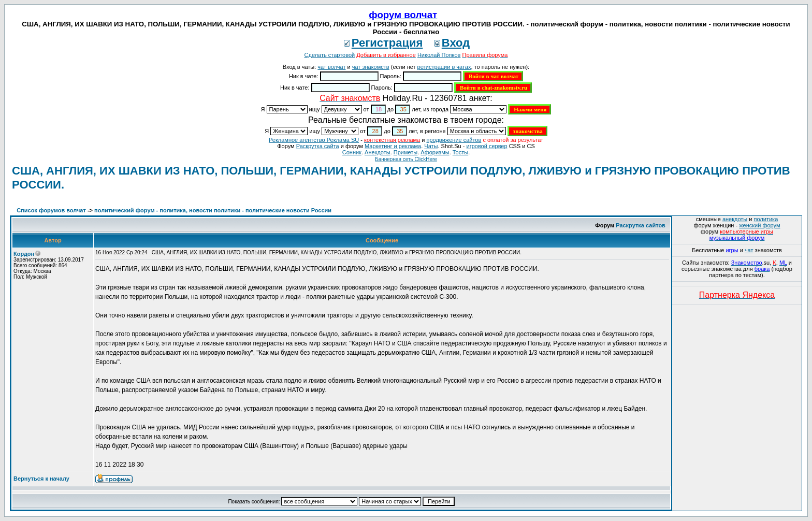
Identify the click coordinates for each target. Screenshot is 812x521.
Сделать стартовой (330, 55)
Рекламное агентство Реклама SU (314, 140)
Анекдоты (378, 152)
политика (766, 219)
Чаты (431, 146)
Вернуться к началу (41, 479)
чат (749, 250)
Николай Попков (439, 55)
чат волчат (331, 67)
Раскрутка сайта (318, 146)
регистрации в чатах (444, 67)
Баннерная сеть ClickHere (406, 159)
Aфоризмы (435, 152)
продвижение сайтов (454, 140)
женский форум (759, 225)
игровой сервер (487, 146)
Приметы (405, 152)
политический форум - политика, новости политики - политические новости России (213, 210)
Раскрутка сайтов (641, 225)
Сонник (352, 152)
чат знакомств (371, 67)
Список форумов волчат (51, 210)
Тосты (460, 152)
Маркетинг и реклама (393, 146)
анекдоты (735, 219)
